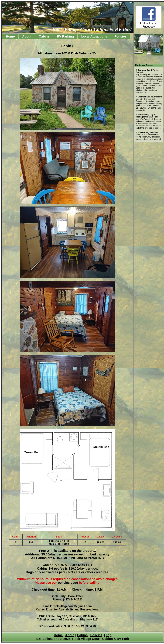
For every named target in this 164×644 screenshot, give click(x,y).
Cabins (44, 36)
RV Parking (65, 36)
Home (10, 36)
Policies (121, 36)
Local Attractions (94, 36)
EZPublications (48, 639)
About (27, 36)
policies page (68, 583)
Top (109, 635)
